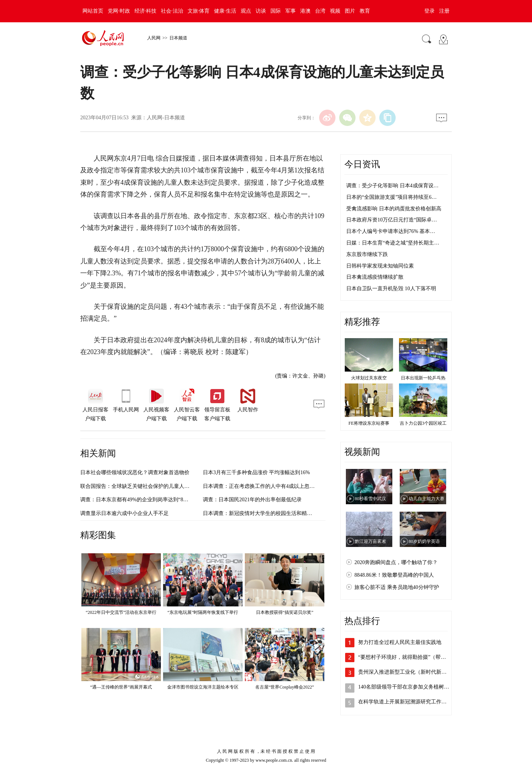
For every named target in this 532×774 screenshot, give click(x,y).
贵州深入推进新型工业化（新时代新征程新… (410, 672)
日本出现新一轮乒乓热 (423, 378)
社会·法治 (172, 11)
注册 (444, 11)
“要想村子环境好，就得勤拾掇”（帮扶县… (407, 657)
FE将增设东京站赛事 (369, 423)
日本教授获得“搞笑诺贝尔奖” (285, 612)
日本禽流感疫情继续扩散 (375, 277)
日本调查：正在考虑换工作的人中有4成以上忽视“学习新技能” (274, 486)
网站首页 (93, 11)
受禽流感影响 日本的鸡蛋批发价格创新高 (394, 209)
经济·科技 (146, 11)
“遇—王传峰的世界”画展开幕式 (121, 687)
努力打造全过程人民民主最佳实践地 (400, 642)
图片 (350, 11)
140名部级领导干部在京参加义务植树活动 (406, 687)
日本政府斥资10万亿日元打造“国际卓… (392, 220)
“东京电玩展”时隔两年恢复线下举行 (203, 612)
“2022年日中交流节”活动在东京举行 (121, 612)
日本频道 (178, 38)
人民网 (154, 38)
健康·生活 (225, 11)
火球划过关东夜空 (369, 378)
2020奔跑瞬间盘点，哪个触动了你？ (396, 562)
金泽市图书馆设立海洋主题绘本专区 (203, 687)
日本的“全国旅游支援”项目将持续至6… (391, 197)
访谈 (261, 11)
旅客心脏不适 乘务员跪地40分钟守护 (397, 587)
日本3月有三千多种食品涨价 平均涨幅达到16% (256, 472)
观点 (246, 11)
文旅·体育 (199, 11)
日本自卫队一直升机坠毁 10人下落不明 (391, 289)
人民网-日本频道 (166, 118)
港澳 (305, 11)
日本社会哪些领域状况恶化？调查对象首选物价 (135, 472)
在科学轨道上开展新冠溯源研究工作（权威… (410, 702)
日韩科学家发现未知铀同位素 (380, 266)
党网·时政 (119, 11)
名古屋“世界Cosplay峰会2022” (285, 687)
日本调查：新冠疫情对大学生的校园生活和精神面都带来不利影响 (278, 513)
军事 (291, 11)
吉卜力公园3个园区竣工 (423, 423)
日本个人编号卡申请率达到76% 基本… (391, 231)
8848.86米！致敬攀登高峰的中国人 (394, 575)
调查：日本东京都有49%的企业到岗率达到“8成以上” (141, 500)
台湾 (320, 11)
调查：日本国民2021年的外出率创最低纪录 (252, 500)
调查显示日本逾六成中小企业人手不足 (124, 513)
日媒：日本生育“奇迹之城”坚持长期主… (393, 243)
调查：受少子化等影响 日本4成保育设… (392, 186)
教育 (365, 11)
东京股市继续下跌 (367, 254)
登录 (429, 11)
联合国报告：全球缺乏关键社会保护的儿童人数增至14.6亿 (147, 486)
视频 (335, 11)
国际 (276, 11)
